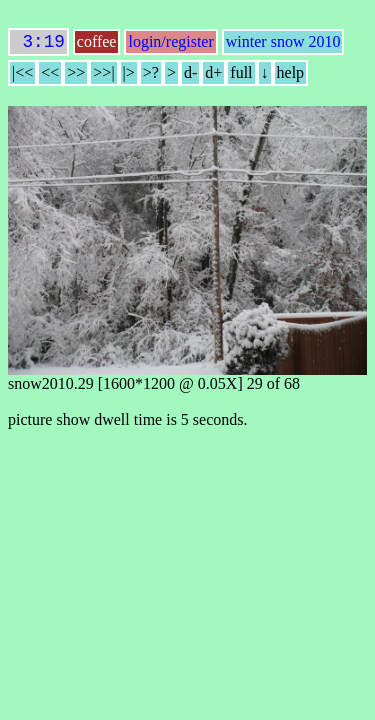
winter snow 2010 (283, 45)
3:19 (38, 44)
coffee (97, 45)
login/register (170, 45)
